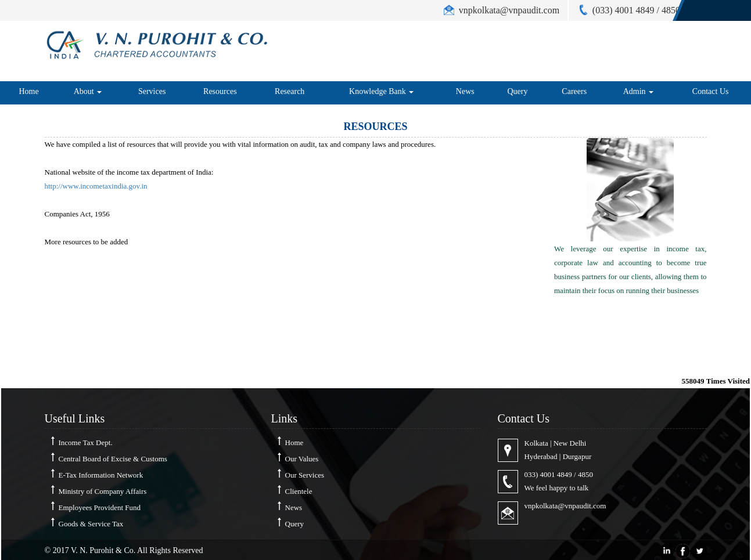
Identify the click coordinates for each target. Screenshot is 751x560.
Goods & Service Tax (91, 524)
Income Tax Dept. (86, 442)
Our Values (302, 459)
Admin (638, 91)
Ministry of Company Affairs (103, 491)
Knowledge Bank (381, 91)
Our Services (305, 475)
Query (517, 91)
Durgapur (577, 456)
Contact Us (711, 91)
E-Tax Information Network (101, 475)
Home (28, 91)
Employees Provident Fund (100, 507)
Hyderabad (541, 456)
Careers (574, 91)
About (88, 91)
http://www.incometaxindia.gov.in (96, 186)
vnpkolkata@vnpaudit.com (565, 506)
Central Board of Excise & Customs (113, 459)
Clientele (299, 491)
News (465, 91)
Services (152, 91)
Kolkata (536, 443)
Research (290, 91)
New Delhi (570, 443)
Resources (220, 91)
